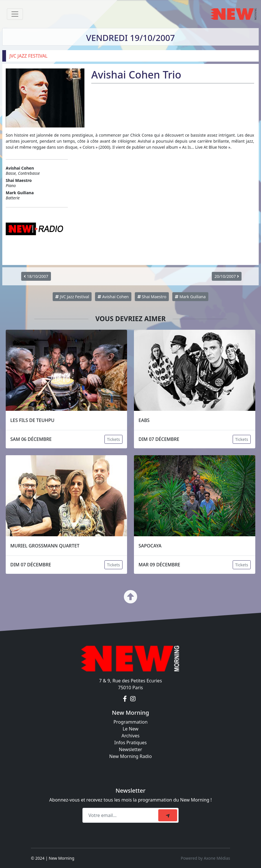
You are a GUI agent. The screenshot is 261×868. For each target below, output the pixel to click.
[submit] (168, 815)
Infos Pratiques (130, 743)
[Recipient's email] (121, 815)
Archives (130, 736)
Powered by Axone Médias (205, 858)
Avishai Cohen (113, 297)
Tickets (113, 439)
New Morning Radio (131, 756)
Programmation (130, 722)
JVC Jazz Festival (72, 297)
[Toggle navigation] (15, 14)
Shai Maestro (152, 297)
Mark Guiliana (190, 297)
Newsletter (130, 749)
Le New (130, 729)
